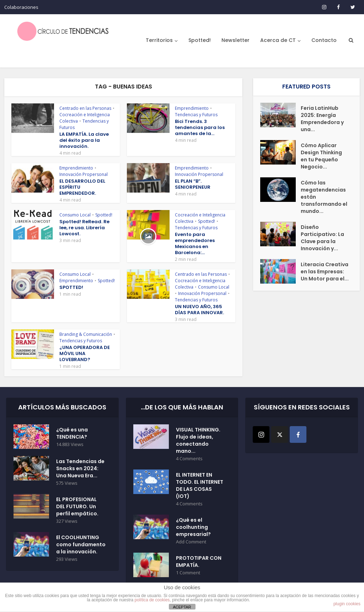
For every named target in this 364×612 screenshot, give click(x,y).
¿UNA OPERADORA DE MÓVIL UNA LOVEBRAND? (85, 353)
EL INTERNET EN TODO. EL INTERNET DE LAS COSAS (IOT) (200, 485)
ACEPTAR (182, 607)
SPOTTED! (71, 287)
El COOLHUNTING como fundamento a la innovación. (81, 544)
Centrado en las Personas (85, 108)
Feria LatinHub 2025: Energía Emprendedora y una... (322, 119)
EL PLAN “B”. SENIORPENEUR (193, 184)
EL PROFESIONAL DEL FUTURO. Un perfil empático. (77, 506)
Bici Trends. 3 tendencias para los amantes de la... (200, 127)
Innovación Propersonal (84, 174)
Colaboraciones (21, 7)
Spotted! (200, 40)
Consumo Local (75, 215)
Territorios (159, 40)
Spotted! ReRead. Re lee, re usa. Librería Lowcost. (84, 228)
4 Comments (189, 459)
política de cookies (152, 600)
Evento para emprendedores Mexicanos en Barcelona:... (195, 243)
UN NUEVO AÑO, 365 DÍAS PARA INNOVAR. (199, 310)
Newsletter (235, 40)
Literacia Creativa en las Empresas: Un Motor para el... (325, 272)
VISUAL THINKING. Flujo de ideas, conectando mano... (198, 440)
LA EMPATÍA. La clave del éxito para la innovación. (84, 140)
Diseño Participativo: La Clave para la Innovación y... (322, 238)
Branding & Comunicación (86, 334)
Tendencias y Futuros (196, 115)
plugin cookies (347, 604)
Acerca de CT (278, 40)
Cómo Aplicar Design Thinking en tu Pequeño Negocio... (321, 156)
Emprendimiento (192, 108)
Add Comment (191, 542)
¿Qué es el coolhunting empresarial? (193, 527)
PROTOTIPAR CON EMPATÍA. (199, 562)
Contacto (324, 40)
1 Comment (188, 573)
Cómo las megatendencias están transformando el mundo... (324, 197)
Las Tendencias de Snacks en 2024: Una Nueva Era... (80, 468)
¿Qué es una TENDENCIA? (72, 433)
